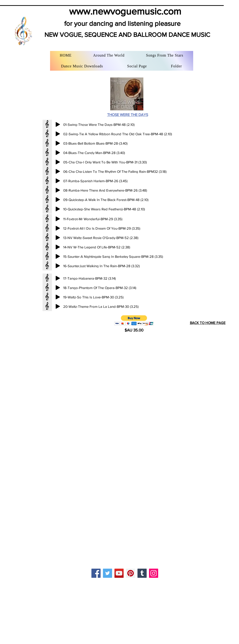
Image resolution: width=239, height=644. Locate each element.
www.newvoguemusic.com (125, 11)
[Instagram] (154, 573)
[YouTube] (119, 573)
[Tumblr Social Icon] (142, 573)
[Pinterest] (131, 573)
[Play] (58, 124)
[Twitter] (108, 573)
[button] (134, 320)
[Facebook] (96, 573)
